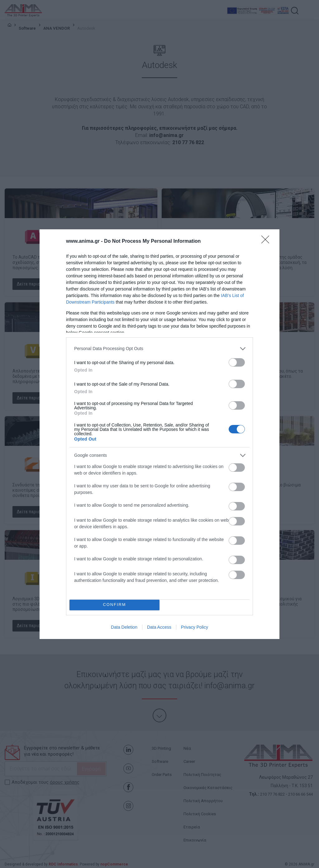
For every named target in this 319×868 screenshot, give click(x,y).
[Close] (267, 241)
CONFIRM (114, 605)
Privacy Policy (195, 627)
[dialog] (159, 434)
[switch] (237, 362)
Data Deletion (124, 627)
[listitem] (159, 349)
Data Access (159, 627)
